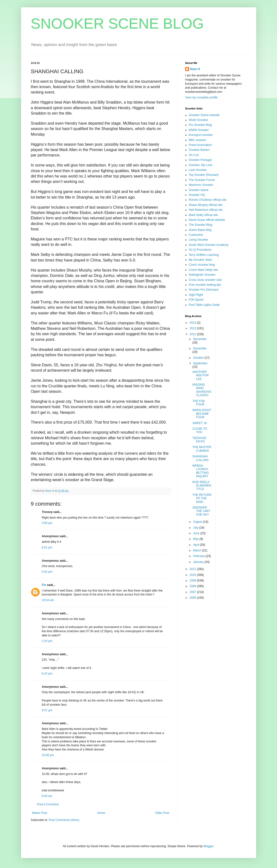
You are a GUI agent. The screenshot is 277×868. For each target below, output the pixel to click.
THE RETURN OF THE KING (202, 498)
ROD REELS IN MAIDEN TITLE (202, 486)
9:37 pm (47, 710)
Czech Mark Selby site (203, 270)
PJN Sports (196, 300)
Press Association (200, 145)
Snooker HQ (197, 195)
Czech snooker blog (202, 265)
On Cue (194, 155)
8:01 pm (47, 547)
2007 (193, 592)
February (199, 556)
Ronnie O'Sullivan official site (208, 200)
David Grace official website (207, 220)
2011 (193, 569)
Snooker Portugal (200, 160)
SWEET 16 (199, 423)
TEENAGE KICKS (199, 440)
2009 (193, 581)
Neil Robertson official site (206, 210)
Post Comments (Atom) (64, 820)
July (196, 528)
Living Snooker (199, 240)
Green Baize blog (200, 230)
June (197, 533)
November (200, 348)
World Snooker (199, 120)
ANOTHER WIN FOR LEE (200, 375)
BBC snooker (198, 140)
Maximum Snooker (201, 185)
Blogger (209, 846)
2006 (193, 598)
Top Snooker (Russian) (204, 175)
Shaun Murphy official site (206, 205)
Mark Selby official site (203, 215)
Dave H (195, 69)
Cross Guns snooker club (205, 280)
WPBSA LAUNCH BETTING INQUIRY (200, 471)
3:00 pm (47, 523)
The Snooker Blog (201, 225)
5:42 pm (47, 572)
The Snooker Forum (202, 180)
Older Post (162, 813)
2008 (193, 586)
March (198, 550)
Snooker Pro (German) (204, 290)
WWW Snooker (199, 130)
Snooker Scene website (204, 115)
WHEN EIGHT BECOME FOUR (202, 414)
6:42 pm (47, 674)
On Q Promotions (200, 250)
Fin (44, 585)
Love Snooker (198, 170)
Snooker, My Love (201, 165)
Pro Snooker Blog (200, 125)
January (199, 562)
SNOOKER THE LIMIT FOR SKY (201, 511)
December (200, 339)
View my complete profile (201, 97)
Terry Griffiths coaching (204, 255)
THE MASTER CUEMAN (202, 449)
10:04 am (48, 600)
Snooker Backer (199, 150)
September (200, 363)
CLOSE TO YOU (200, 430)
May (196, 539)
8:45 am (47, 796)
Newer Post (40, 813)
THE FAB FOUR (198, 403)
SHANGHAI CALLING (200, 458)
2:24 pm (47, 641)
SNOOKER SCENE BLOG (117, 24)
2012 (193, 334)
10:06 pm (48, 755)
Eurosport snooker (201, 135)
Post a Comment (48, 804)
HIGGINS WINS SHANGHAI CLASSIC (202, 390)
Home (101, 813)
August (198, 522)
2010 (193, 575)
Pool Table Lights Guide (204, 305)
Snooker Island (199, 190)
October (199, 358)
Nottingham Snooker (202, 275)
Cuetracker (196, 235)
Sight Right (196, 295)
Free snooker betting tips (205, 285)
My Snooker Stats (200, 260)
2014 (193, 323)
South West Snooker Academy (209, 245)
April (196, 545)
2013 (193, 328)
